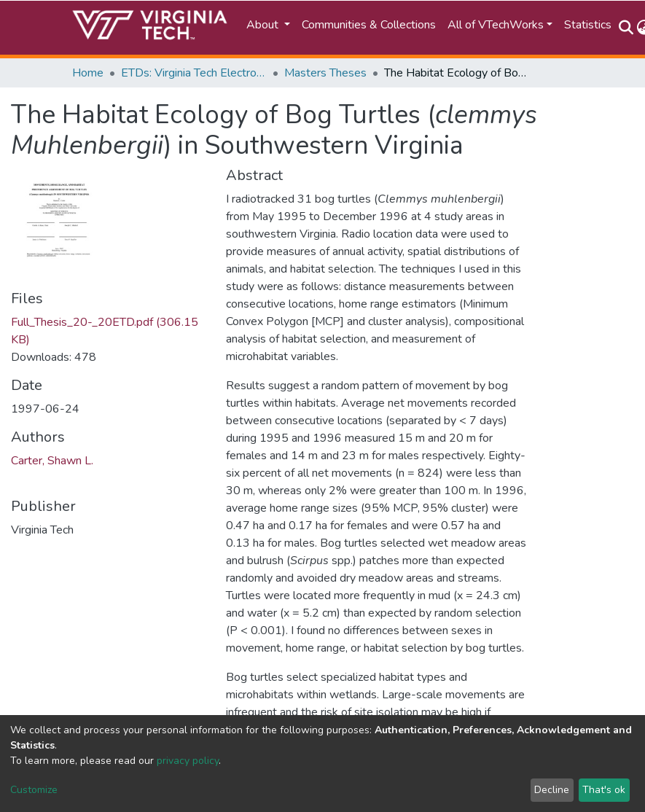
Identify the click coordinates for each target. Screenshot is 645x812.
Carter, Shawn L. (52, 461)
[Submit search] (626, 28)
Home (88, 73)
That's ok (604, 790)
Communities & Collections (369, 25)
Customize (34, 790)
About (264, 25)
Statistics (588, 25)
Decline (552, 790)
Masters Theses (325, 73)
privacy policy (188, 761)
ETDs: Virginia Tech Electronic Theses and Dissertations (194, 73)
